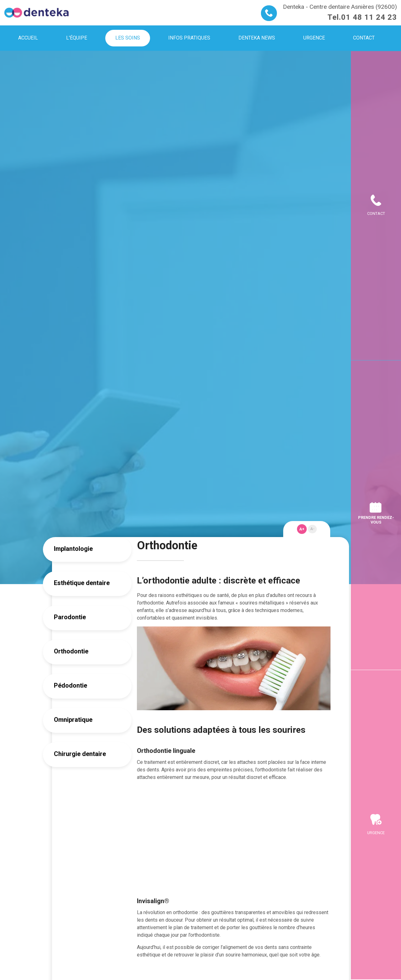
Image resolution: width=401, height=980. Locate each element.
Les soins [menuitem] (128, 38)
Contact (376, 213)
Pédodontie (70, 685)
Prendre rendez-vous (376, 520)
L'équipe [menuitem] (77, 38)
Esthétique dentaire (82, 583)
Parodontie (70, 617)
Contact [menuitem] (364, 38)
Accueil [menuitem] (28, 38)
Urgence (376, 833)
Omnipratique (73, 720)
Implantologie (73, 549)
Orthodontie (71, 651)
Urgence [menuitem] (314, 38)
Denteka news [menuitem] (257, 38)
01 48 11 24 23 (369, 17)
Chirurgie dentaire (80, 754)
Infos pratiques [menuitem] (189, 38)
